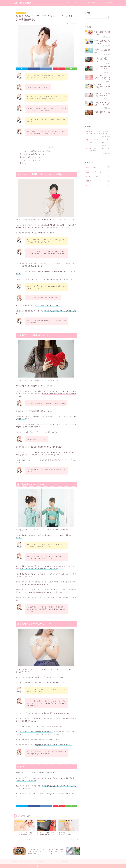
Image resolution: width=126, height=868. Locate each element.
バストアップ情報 (99, 176)
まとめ (24, 163)
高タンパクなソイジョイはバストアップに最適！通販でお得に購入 (98, 141)
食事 (99, 185)
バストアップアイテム (99, 172)
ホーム (69, 3)
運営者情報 (108, 3)
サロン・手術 (99, 168)
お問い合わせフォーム (94, 3)
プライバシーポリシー (20, 866)
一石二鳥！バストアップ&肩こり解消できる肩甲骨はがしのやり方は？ (98, 133)
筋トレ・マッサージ (21, 13)
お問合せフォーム (32, 866)
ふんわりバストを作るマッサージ (33, 160)
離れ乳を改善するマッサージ (31, 157)
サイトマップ (79, 3)
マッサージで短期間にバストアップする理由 (36, 151)
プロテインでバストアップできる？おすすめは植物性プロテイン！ (98, 149)
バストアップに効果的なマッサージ (33, 154)
